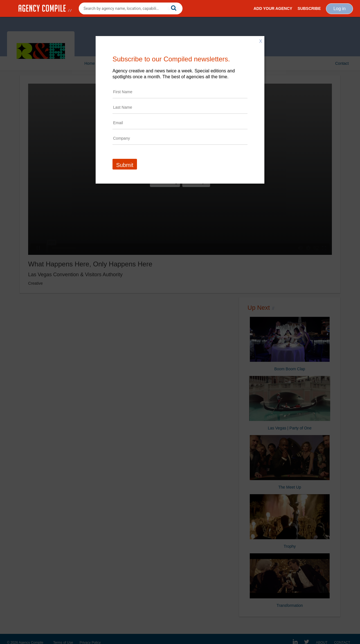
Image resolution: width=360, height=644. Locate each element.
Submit (125, 165)
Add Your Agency (273, 8)
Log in (339, 9)
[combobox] (131, 8)
